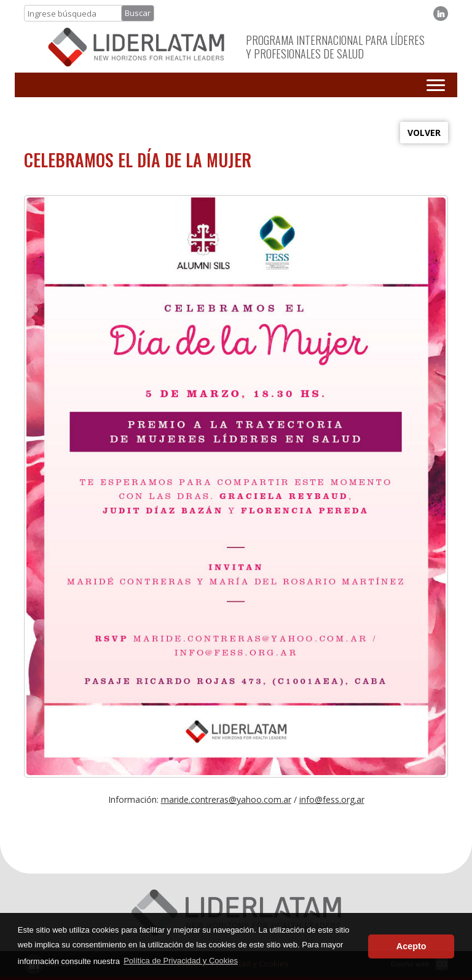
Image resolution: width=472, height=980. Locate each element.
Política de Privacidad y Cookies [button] (181, 961)
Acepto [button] (411, 946)
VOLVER (424, 133)
